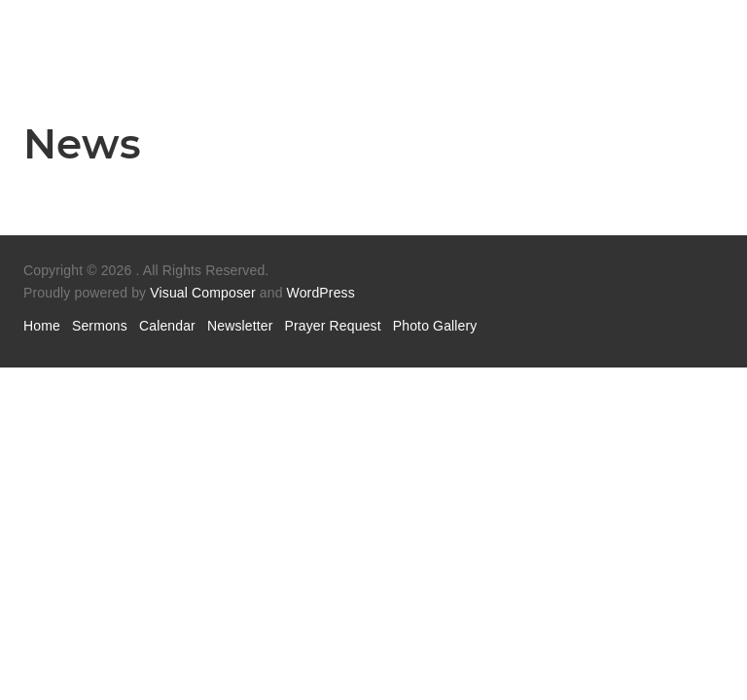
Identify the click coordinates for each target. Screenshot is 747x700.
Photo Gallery (435, 326)
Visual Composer (202, 293)
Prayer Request (333, 326)
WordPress (321, 293)
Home (42, 326)
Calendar (167, 326)
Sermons (100, 326)
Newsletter (240, 326)
